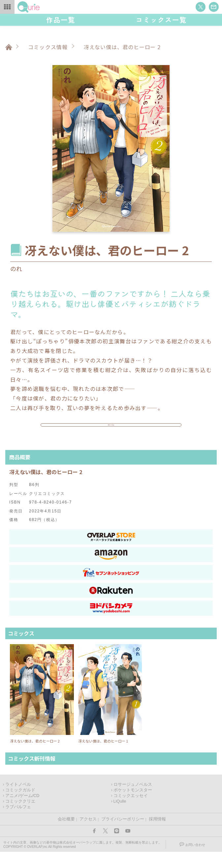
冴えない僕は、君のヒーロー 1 (103, 757)
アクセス (88, 835)
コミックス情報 (48, 47)
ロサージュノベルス (133, 801)
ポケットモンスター (133, 806)
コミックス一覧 (161, 20)
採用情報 (157, 835)
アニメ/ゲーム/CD (22, 812)
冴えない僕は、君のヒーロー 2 (35, 757)
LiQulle (120, 817)
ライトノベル (18, 801)
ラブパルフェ (18, 823)
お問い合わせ (195, 861)
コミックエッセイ (131, 812)
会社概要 (66, 835)
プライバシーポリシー (123, 835)
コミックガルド (20, 806)
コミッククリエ (20, 817)
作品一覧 (61, 20)
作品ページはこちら (111, 433)
